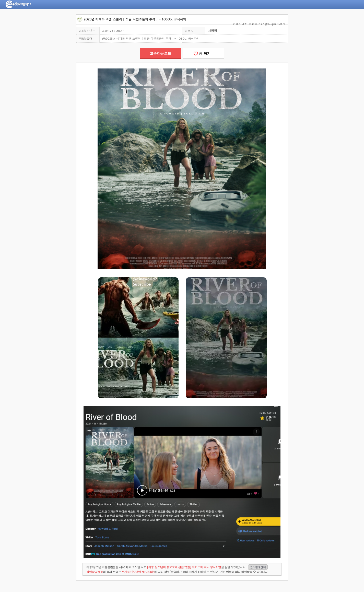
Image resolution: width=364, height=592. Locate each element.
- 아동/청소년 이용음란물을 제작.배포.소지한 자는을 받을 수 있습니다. (176, 567)
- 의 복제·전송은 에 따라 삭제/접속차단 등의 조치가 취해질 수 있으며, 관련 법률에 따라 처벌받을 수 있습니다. (176, 572)
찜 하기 (204, 53)
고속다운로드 (160, 53)
